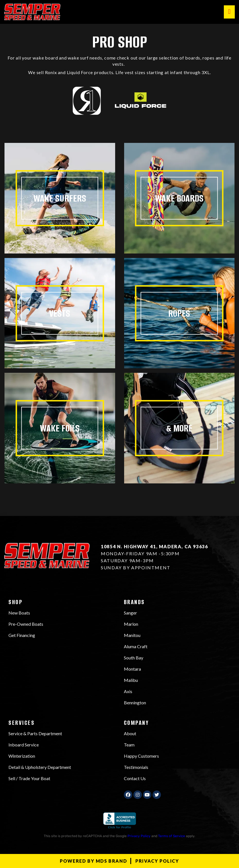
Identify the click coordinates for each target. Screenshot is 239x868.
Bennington (135, 703)
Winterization (22, 756)
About (130, 733)
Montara (132, 669)
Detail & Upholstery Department (40, 767)
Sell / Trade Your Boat (29, 778)
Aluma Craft (136, 646)
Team (129, 745)
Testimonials (136, 767)
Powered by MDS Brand (93, 861)
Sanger (130, 613)
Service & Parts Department (35, 733)
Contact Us (135, 778)
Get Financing (22, 635)
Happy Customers (141, 756)
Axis (128, 691)
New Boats (19, 613)
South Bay (134, 658)
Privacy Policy (139, 836)
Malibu (131, 680)
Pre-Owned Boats (26, 624)
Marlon (131, 624)
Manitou (132, 635)
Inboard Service (24, 745)
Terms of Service (172, 836)
